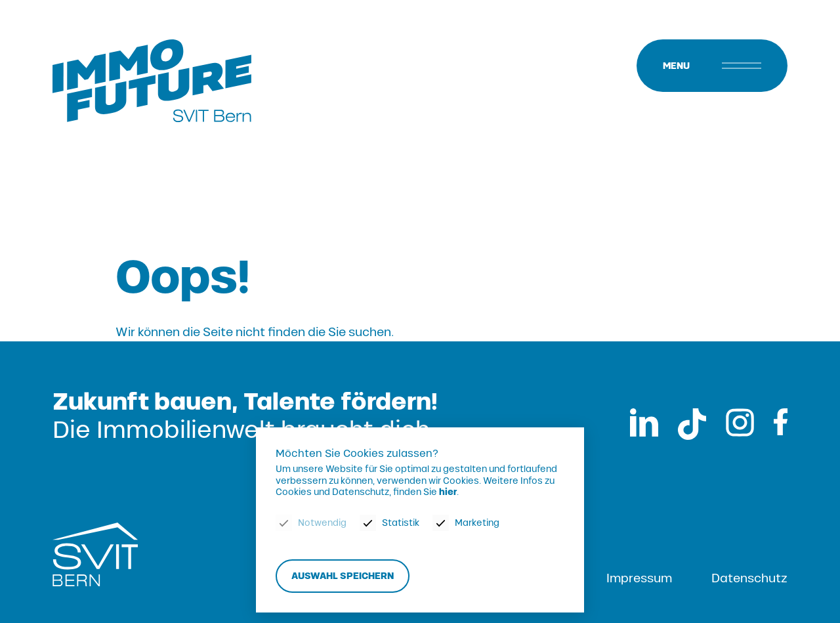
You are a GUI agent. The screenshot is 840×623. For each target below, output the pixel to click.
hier (448, 493)
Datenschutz (749, 578)
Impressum (639, 578)
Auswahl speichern (343, 576)
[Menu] (712, 66)
